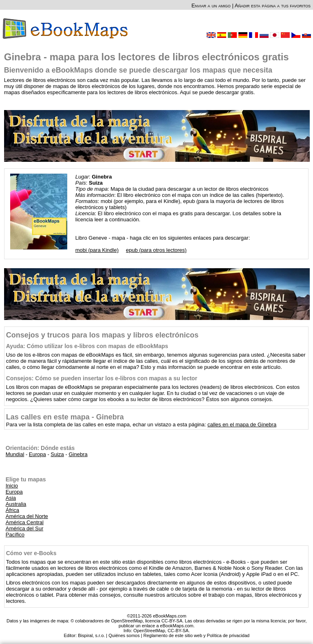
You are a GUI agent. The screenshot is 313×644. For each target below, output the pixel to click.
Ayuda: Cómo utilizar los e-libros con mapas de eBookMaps (87, 346)
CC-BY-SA (178, 631)
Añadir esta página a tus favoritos (273, 6)
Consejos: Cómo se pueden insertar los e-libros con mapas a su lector (102, 378)
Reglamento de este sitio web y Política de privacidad (196, 635)
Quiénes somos (124, 635)
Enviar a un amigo (211, 6)
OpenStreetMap (149, 631)
